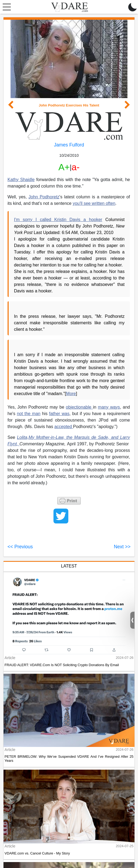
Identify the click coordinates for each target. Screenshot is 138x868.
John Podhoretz (44, 197)
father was (59, 414)
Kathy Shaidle (21, 180)
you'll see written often (94, 203)
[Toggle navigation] (5, 7)
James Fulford (69, 145)
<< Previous (20, 547)
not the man (28, 414)
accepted (64, 427)
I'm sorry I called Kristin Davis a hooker (58, 220)
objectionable (79, 407)
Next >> (122, 547)
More (71, 394)
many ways (109, 407)
